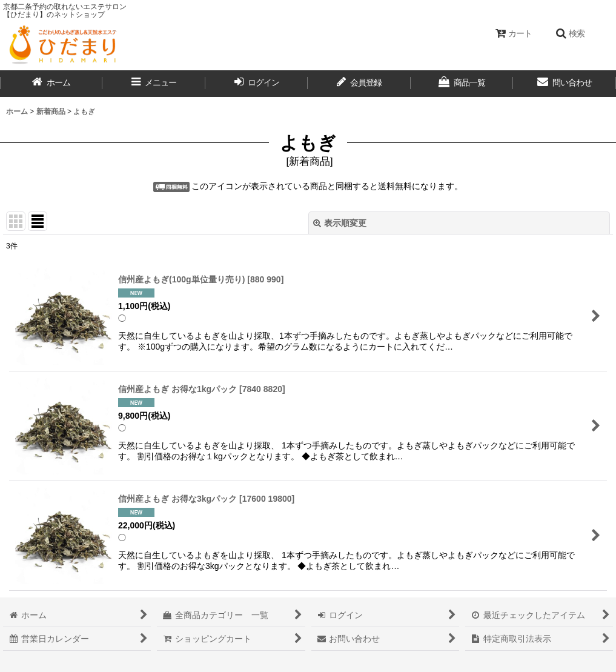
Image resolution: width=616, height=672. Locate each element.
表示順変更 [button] (340, 223)
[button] (570, 33)
